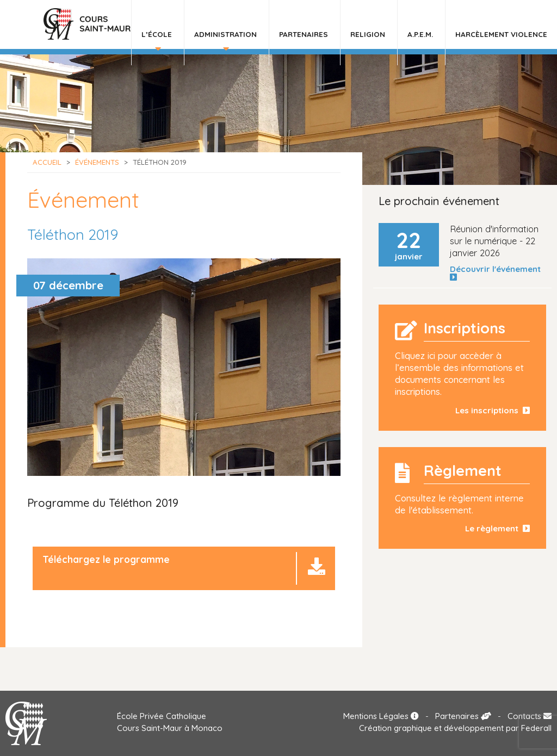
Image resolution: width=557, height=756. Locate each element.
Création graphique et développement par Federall (455, 728)
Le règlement (497, 528)
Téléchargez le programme (106, 559)
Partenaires (304, 34)
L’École (157, 34)
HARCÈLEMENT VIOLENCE (501, 34)
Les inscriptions (493, 410)
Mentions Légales (381, 716)
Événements (97, 162)
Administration (225, 34)
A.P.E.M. (420, 34)
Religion (368, 34)
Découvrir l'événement (497, 273)
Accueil (47, 162)
